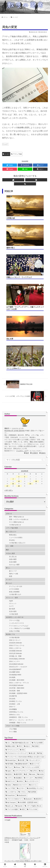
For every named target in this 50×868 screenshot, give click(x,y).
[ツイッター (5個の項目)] (29, 664)
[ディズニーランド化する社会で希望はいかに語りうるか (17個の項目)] (25, 643)
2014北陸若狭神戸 (15, 556)
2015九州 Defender (16, 540)
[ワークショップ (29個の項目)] (12, 636)
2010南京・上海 (14, 590)
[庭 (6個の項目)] (26, 661)
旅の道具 (12, 495)
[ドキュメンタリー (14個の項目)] (33, 647)
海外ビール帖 (14, 460)
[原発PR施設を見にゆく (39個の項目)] (21, 629)
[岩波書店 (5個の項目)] (18, 664)
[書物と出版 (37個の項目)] (10, 633)
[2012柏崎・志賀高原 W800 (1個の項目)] (28, 689)
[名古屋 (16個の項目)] (21, 647)
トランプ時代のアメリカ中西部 (19, 515)
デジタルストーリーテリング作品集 (21, 840)
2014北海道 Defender (16, 550)
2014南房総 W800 (15, 561)
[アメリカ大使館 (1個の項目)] (12, 696)
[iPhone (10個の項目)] (17, 654)
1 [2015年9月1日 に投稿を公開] (19, 363)
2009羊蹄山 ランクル (16, 598)
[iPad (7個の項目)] (41, 657)
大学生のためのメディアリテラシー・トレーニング (22, 724)
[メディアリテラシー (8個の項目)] (21, 657)
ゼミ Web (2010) (14, 822)
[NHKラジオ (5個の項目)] (10, 668)
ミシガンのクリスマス (17, 509)
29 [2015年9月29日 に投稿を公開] (19, 372)
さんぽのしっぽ (22, 337)
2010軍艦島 (13, 596)
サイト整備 (13, 618)
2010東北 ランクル (15, 588)
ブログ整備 (13, 615)
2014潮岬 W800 (14, 558)
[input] (25, 346)
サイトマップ (37, 854)
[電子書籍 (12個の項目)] (9, 650)
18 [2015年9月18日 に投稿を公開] (36, 368)
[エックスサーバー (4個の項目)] (32, 668)
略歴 (27, 339)
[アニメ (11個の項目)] (9, 654)
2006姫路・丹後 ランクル (18, 609)
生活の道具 (13, 498)
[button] (43, 346)
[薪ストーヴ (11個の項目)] (35, 650)
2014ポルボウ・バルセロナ (18, 553)
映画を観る (13, 421)
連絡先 (43, 339)
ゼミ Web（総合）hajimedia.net (19, 838)
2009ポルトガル (14, 601)
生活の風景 (13, 448)
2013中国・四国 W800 (17, 574)
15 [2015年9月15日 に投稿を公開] (19, 368)
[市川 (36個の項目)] (19, 633)
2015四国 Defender (16, 537)
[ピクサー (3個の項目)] (21, 675)
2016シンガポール (15, 534)
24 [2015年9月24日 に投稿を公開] (30, 370)
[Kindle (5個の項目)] (32, 661)
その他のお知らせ (15, 411)
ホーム (13, 851)
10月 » (11, 377)
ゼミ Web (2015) (14, 833)
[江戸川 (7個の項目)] (34, 657)
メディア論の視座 (12, 414)
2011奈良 (12, 585)
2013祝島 (12, 564)
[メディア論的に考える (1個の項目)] (33, 692)
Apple (11, 487)
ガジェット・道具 (12, 484)
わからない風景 (14, 451)
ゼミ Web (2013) (14, 829)
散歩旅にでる (10, 521)
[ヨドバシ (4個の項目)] (33, 671)
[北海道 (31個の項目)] (35, 633)
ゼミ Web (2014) (14, 831)
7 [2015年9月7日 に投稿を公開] (13, 365)
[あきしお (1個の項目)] (9, 692)
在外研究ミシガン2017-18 (15, 504)
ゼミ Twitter (13, 817)
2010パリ (12, 593)
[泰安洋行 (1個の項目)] (38, 685)
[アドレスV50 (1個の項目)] (32, 696)
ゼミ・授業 (10, 432)
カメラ (11, 492)
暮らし (8, 454)
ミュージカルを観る (16, 424)
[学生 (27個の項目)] (22, 636)
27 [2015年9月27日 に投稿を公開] (7, 372)
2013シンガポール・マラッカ (19, 569)
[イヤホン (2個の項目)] (22, 678)
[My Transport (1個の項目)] (11, 689)
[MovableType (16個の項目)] (11, 647)
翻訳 (7, 436)
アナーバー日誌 (14, 507)
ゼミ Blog (12, 813)
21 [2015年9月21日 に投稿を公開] (13, 370)
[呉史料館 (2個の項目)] (32, 678)
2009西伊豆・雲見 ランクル (18, 604)
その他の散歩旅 (14, 524)
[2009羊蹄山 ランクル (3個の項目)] (35, 675)
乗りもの (9, 469)
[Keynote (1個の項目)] (19, 692)
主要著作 (35, 339)
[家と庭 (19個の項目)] (32, 640)
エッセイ (6, 154)
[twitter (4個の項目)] (8, 671)
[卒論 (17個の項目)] (40, 640)
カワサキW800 (14, 475)
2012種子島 (13, 582)
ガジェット (13, 490)
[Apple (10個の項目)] (8, 657)
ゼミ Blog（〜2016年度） (17, 815)
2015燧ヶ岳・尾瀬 (15, 542)
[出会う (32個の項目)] (27, 633)
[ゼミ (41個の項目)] (8, 629)
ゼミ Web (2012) (14, 826)
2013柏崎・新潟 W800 (17, 566)
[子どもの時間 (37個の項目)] (37, 629)
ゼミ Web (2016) (14, 835)
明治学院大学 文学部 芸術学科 (15, 317)
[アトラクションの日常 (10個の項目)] (31, 654)
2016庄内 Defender (16, 529)
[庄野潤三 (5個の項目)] (39, 664)
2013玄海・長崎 (14, 577)
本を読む (12, 426)
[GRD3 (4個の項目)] (20, 668)
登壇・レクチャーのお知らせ (19, 406)
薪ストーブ (13, 457)
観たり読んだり (11, 418)
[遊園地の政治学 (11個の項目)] (22, 650)
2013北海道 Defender (16, 572)
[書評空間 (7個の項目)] (18, 661)
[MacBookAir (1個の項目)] (22, 682)
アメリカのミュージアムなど (19, 512)
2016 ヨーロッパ (15, 526)
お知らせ (9, 400)
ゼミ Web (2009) (14, 820)
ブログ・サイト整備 (13, 612)
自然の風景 (13, 446)
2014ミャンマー (14, 548)
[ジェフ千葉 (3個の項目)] (10, 675)
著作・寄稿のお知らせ (17, 403)
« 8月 (6, 377)
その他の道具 (14, 500)
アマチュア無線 (17, 154)
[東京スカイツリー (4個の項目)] (20, 671)
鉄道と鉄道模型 (14, 478)
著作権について (25, 857)
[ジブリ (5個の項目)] (9, 664)
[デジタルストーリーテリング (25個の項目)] (16, 640)
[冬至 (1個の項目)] (22, 696)
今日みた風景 (10, 440)
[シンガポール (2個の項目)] (11, 678)
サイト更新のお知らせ (17, 408)
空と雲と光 (13, 443)
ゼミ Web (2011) (14, 824)
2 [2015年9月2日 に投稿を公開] (25, 363)
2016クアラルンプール (17, 532)
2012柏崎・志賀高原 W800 (18, 580)
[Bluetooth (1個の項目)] (28, 685)
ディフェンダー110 (16, 473)
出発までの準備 (14, 517)
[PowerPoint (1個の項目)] (10, 682)
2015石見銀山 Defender (17, 545)
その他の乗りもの (15, 481)
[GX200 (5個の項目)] (41, 661)
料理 (11, 463)
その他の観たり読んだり (17, 429)
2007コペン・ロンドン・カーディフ (21, 606)
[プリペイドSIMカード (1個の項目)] (14, 685)
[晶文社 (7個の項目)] (9, 661)
